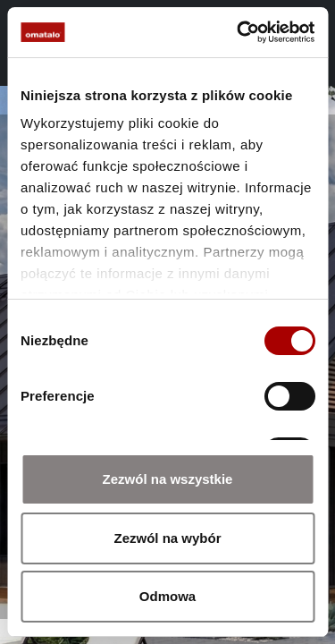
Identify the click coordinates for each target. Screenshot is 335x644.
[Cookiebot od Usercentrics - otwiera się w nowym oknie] (239, 32)
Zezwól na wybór (167, 538)
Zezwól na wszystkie (168, 479)
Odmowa (167, 596)
